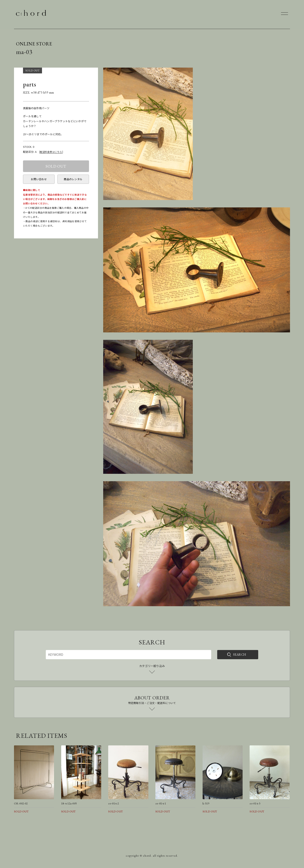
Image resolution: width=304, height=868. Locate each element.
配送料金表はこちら (51, 152)
